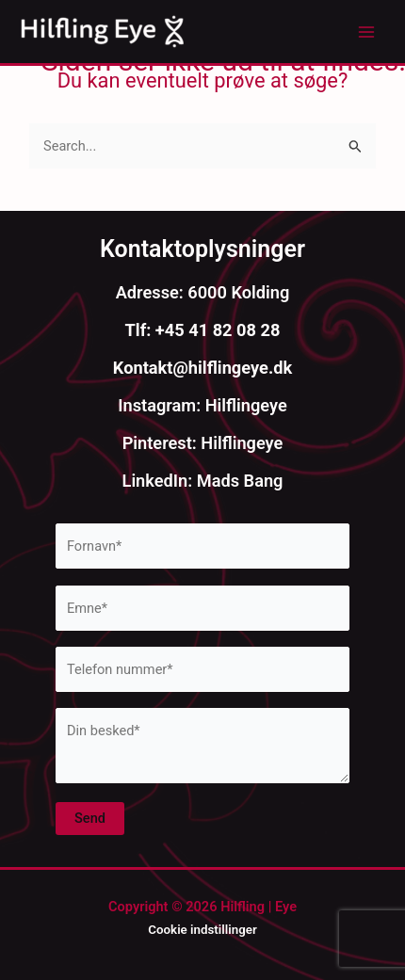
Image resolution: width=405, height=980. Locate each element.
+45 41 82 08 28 (215, 330)
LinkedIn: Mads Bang (203, 481)
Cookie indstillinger (202, 930)
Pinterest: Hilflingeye (203, 443)
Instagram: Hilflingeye (202, 405)
